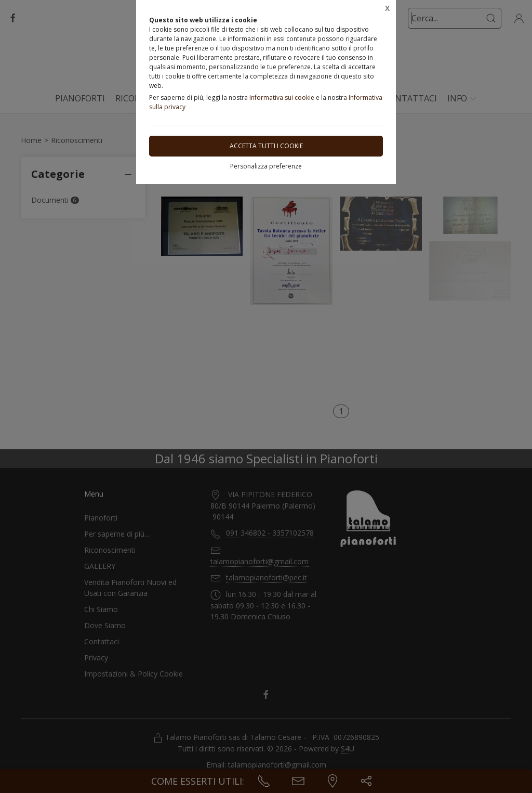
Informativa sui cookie (282, 97)
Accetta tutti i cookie (266, 146)
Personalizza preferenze (266, 166)
